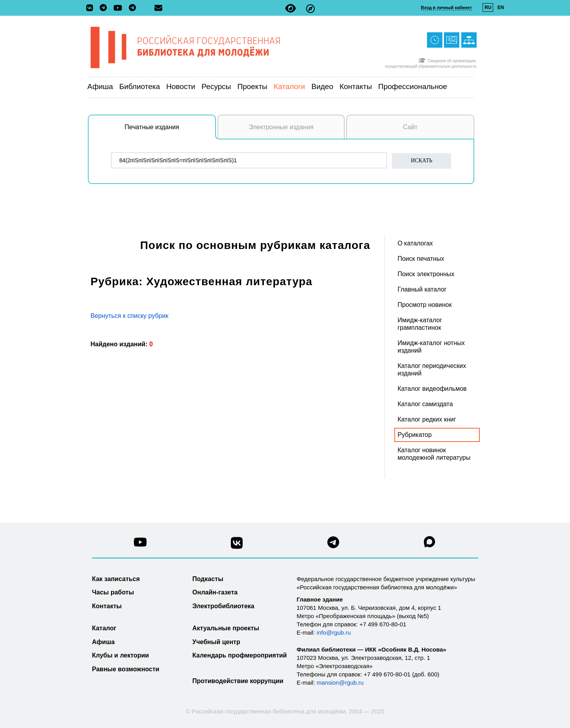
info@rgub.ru (334, 632)
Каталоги (290, 86)
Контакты (356, 86)
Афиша (100, 86)
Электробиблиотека (223, 606)
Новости (181, 86)
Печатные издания (170, 131)
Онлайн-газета (215, 592)
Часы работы (113, 592)
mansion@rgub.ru (340, 682)
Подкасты (208, 579)
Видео (322, 86)
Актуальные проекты (226, 628)
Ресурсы (216, 86)
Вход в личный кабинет (447, 7)
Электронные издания (281, 127)
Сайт (410, 127)
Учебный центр (216, 642)
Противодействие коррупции (238, 681)
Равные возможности (126, 669)
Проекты (253, 86)
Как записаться (116, 579)
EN (501, 7)
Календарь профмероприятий (240, 655)
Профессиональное (413, 86)
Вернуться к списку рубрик (130, 316)
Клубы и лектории (121, 655)
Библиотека (140, 86)
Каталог (104, 628)
